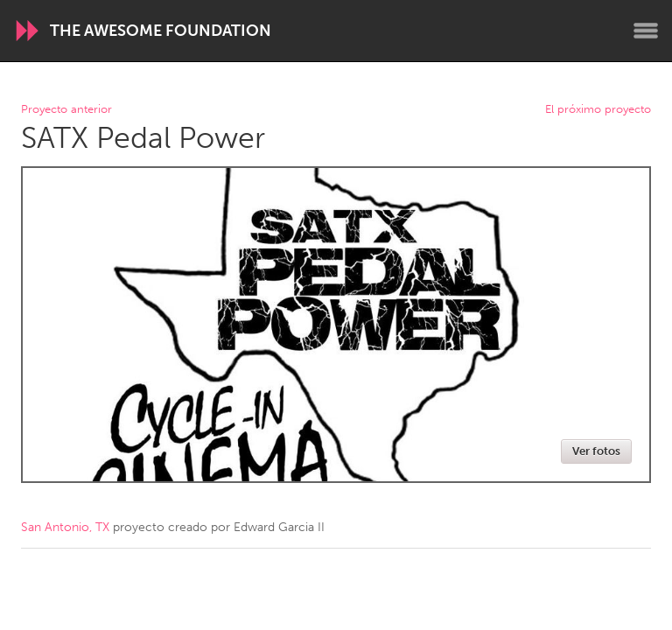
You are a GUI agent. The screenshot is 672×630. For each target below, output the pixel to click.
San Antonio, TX (65, 527)
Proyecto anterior (66, 110)
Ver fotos (596, 451)
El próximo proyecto (598, 110)
